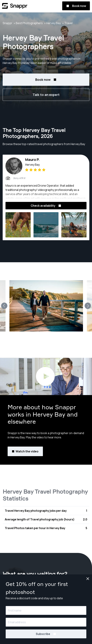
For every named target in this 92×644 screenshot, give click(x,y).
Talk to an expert (46, 95)
